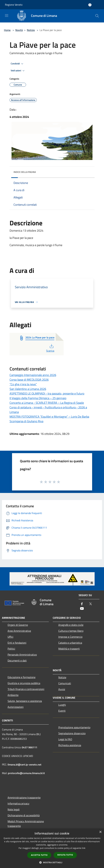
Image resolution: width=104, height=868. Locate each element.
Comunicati (65, 683)
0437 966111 (30, 747)
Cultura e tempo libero (71, 631)
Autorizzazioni (16, 707)
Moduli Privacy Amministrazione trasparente (26, 824)
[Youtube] (82, 609)
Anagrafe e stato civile (71, 625)
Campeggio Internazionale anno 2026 (33, 375)
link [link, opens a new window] (84, 848)
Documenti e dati (17, 660)
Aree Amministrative (19, 631)
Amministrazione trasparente (24, 798)
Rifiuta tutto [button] (65, 855)
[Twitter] (90, 604)
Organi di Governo (18, 625)
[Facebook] (82, 604)
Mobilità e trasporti (69, 649)
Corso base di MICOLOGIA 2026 (29, 380)
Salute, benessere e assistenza (25, 701)
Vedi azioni (18, 71)
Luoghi (62, 705)
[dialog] (52, 848)
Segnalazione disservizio (72, 733)
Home (7, 30)
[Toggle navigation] (7, 16)
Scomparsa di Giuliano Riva (26, 421)
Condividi (17, 64)
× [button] (100, 832)
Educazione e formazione (22, 677)
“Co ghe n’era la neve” (23, 384)
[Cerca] (97, 16)
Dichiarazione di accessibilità (24, 815)
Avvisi (62, 689)
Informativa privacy (18, 803)
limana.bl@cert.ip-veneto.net (24, 764)
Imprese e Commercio (70, 637)
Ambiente (13, 695)
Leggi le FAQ (65, 739)
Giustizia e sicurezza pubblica (24, 683)
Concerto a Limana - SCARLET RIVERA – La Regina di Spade (47, 403)
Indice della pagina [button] (25, 172)
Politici (11, 649)
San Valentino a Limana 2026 (28, 389)
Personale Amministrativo (22, 655)
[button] (52, 862)
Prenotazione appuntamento (74, 727)
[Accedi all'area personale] (90, 5)
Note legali (14, 809)
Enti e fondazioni (17, 643)
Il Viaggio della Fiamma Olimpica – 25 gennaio (38, 398)
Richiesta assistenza (70, 745)
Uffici (10, 637)
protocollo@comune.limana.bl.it (26, 773)
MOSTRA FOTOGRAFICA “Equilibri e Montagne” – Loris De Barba (49, 417)
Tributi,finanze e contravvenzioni (26, 689)
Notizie (31, 30)
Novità (19, 30)
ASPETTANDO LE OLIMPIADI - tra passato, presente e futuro (47, 393)
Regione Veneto (14, 5)
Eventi (62, 711)
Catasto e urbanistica (70, 643)
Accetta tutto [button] (39, 855)
